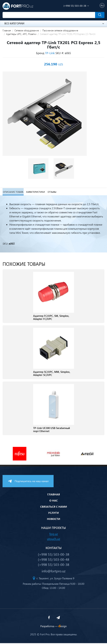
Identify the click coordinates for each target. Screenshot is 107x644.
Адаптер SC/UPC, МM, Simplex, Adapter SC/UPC (52, 374)
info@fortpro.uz (54, 572)
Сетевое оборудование (27, 30)
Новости (54, 520)
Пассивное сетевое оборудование (60, 30)
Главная (7, 30)
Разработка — (53, 627)
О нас (53, 501)
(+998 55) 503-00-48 (54, 560)
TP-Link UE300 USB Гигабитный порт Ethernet (52, 430)
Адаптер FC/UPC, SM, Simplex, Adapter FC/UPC (51, 318)
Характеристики (35, 192)
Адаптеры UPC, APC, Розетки (21, 34)
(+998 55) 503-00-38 (75, 6)
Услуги (53, 514)
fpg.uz (54, 535)
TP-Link (50, 53)
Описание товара (13, 192)
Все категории (54, 23)
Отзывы (51, 192)
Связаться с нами (54, 507)
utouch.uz (53, 540)
